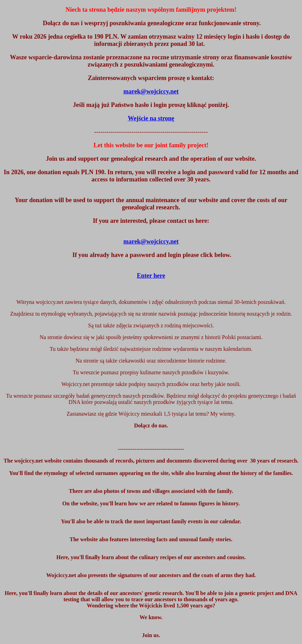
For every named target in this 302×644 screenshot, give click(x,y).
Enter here (151, 276)
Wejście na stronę (151, 118)
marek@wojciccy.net (151, 241)
